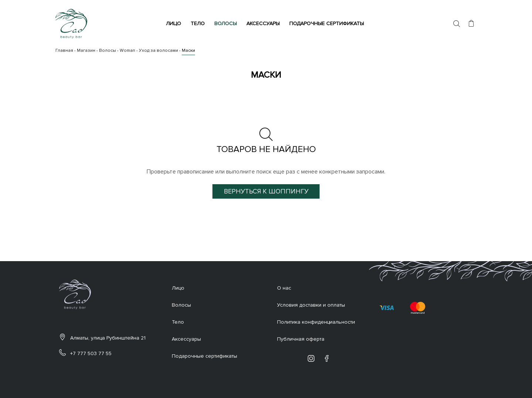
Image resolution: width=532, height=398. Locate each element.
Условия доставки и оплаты (311, 305)
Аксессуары (264, 23)
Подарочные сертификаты (328, 23)
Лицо (175, 23)
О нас (284, 288)
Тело (199, 23)
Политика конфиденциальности (316, 322)
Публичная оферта (301, 339)
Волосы (227, 23)
